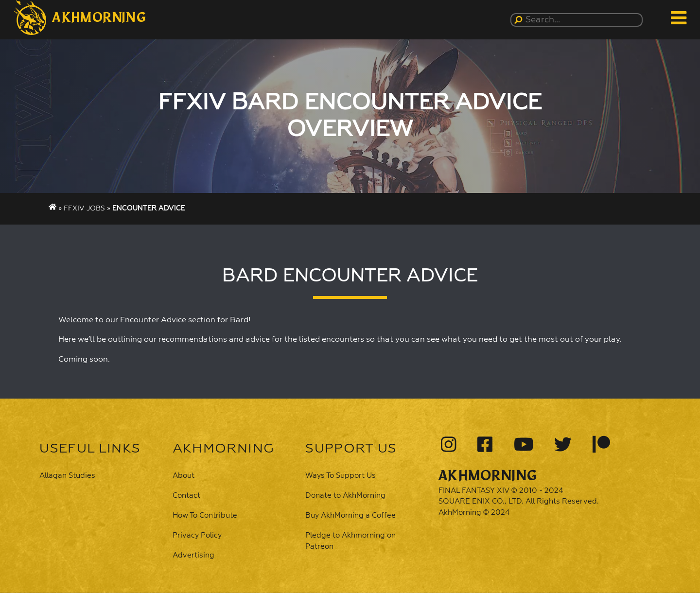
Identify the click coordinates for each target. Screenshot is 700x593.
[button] (80, 17)
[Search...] (578, 20)
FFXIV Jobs (84, 209)
